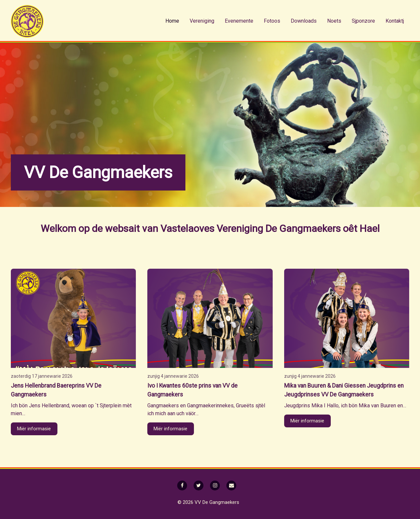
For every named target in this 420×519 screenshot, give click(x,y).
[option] (210, 125)
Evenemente (239, 21)
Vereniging (202, 21)
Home (172, 21)
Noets (334, 21)
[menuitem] (172, 21)
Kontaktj (395, 21)
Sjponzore (363, 21)
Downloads (304, 21)
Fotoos (272, 21)
